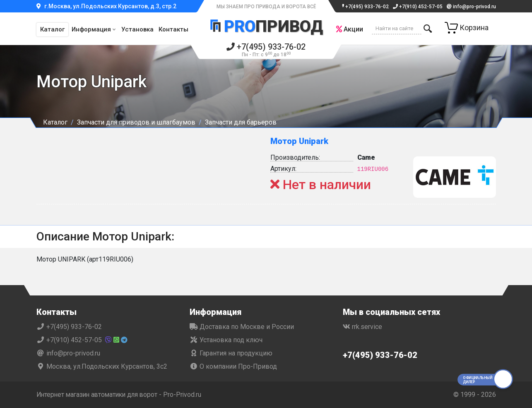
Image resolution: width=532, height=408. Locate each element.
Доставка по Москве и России (242, 327)
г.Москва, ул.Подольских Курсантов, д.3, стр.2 (106, 6)
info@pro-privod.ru (471, 7)
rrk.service (362, 327)
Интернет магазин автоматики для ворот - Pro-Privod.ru (122, 395)
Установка (137, 29)
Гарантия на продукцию (231, 353)
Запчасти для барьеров (241, 122)
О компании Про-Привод (233, 366)
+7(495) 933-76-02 (364, 7)
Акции (349, 29)
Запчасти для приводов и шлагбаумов (136, 122)
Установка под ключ (226, 340)
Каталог (52, 29)
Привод (266, 26)
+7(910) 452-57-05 (418, 7)
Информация (91, 29)
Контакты (173, 29)
